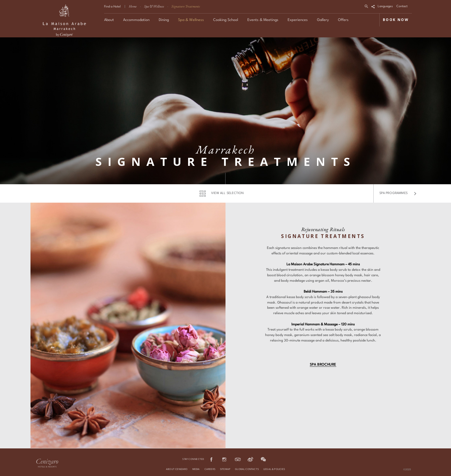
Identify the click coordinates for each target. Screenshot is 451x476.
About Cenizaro (177, 469)
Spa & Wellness (154, 6)
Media (196, 469)
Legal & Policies (274, 469)
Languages (385, 6)
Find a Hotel (112, 7)
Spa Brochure (323, 365)
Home (133, 6)
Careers (210, 469)
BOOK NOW (396, 20)
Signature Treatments (186, 6)
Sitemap (225, 469)
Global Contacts (247, 469)
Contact (402, 6)
